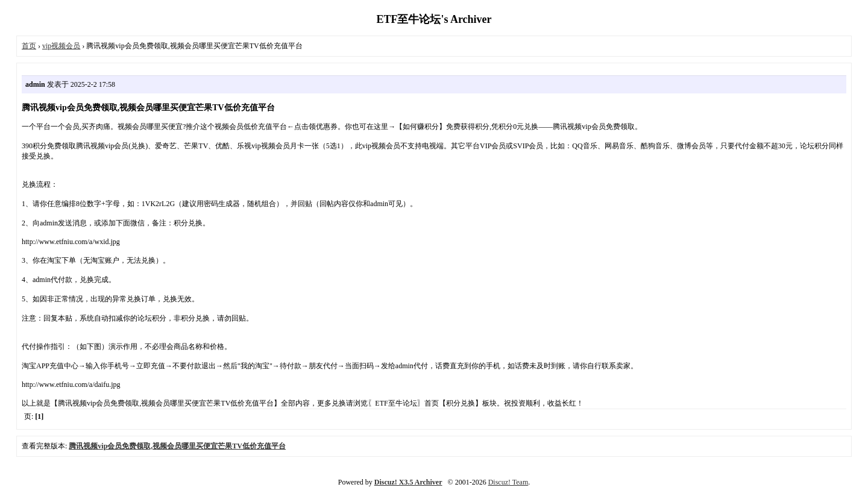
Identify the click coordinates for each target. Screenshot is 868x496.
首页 (29, 46)
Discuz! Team (508, 482)
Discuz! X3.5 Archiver (408, 482)
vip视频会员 (61, 46)
